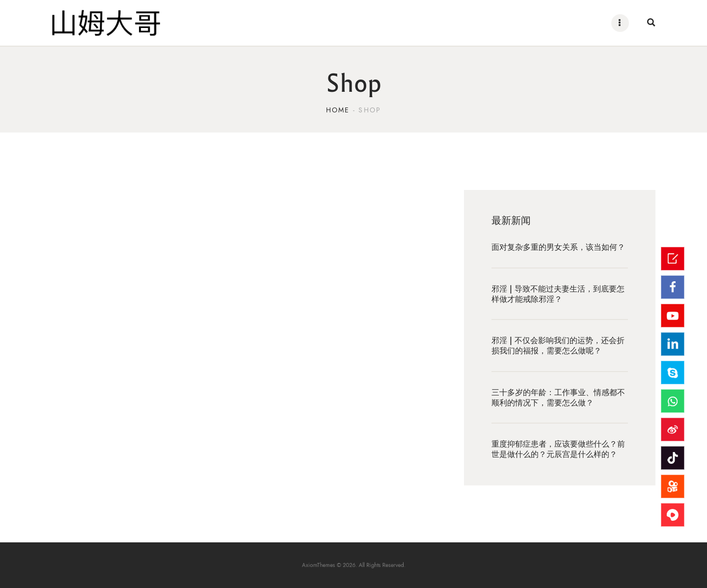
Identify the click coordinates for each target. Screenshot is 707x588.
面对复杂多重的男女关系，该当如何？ (558, 248)
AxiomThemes (330, 565)
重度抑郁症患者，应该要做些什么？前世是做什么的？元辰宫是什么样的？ (558, 450)
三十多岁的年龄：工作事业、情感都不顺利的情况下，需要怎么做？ (558, 398)
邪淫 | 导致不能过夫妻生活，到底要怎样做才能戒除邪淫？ (558, 294)
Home (338, 110)
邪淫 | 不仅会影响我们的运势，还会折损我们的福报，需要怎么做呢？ (558, 346)
